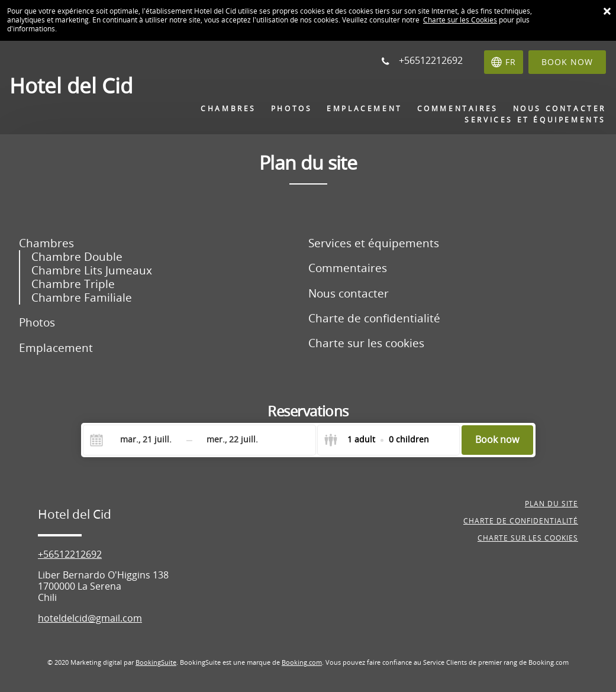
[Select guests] (376, 440)
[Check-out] (233, 440)
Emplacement (56, 348)
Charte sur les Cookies (460, 20)
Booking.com (302, 663)
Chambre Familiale (82, 298)
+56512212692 (70, 554)
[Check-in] (137, 440)
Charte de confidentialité (374, 318)
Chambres (46, 243)
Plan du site (552, 504)
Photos (37, 323)
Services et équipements (374, 243)
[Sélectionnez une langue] (504, 62)
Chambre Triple (73, 284)
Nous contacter (349, 294)
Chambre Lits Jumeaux (92, 271)
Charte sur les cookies (366, 343)
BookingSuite (156, 663)
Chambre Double (77, 257)
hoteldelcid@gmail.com (90, 618)
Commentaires (348, 268)
